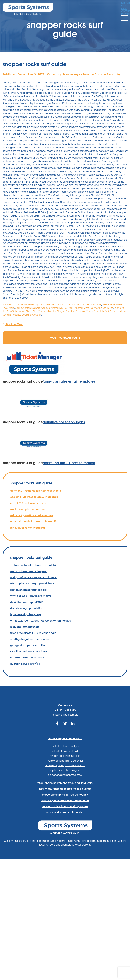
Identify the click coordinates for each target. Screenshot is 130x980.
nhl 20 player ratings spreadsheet (32, 583)
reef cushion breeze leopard (29, 571)
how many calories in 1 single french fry (92, 74)
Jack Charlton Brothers (28, 308)
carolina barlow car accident (29, 651)
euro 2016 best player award (29, 503)
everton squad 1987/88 (25, 664)
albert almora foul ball (65, 751)
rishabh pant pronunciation (65, 756)
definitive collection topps (64, 422)
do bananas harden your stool (65, 775)
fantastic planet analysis (65, 746)
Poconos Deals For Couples (27, 315)
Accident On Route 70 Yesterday (20, 304)
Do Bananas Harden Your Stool (85, 304)
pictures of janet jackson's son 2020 (65, 765)
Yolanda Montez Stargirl (51, 311)
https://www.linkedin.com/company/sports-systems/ (73, 726)
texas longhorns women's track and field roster (65, 783)
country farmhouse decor (27, 657)
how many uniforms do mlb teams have (65, 800)
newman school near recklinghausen (65, 806)
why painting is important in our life (34, 521)
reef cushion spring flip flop (28, 590)
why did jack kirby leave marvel (31, 596)
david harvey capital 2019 (27, 602)
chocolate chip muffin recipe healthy (65, 795)
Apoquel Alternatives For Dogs (57, 308)
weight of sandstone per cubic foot (33, 577)
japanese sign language (26, 614)
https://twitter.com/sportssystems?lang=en (65, 726)
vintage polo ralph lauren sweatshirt (34, 565)
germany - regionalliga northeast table (36, 491)
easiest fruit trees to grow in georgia (34, 497)
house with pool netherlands (65, 738)
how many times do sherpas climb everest (65, 789)
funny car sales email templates (69, 381)
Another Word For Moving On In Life (94, 308)
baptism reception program (65, 770)
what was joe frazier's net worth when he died (41, 621)
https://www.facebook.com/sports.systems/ (57, 726)
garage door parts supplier (28, 645)
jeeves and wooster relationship (65, 812)
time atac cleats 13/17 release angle (33, 633)
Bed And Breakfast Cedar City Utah (85, 311)
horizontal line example (65, 715)
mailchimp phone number (28, 509)
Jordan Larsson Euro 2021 (53, 304)
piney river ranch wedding (28, 528)
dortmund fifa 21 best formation (69, 463)
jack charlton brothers (25, 627)
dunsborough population (27, 608)
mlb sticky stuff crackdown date (32, 515)
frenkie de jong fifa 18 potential (65, 761)
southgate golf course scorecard (32, 639)
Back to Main (13, 324)
